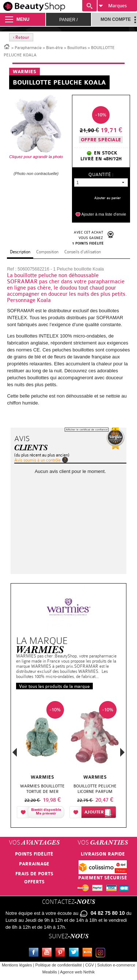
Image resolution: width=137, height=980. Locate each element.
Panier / (68, 20)
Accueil (7, 46)
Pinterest (62, 953)
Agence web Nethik (77, 972)
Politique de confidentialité (58, 965)
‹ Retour (21, 37)
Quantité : (101, 174)
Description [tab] (20, 252)
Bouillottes (77, 48)
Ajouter (94, 812)
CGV (90, 965)
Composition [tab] (47, 252)
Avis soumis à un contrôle (37, 460)
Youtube (48, 953)
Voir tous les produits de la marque (54, 686)
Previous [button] (15, 754)
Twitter (75, 953)
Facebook (35, 953)
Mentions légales (17, 965)
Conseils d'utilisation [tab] (83, 252)
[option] (42, 759)
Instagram (102, 953)
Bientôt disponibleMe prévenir (46, 812)
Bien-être (54, 48)
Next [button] (122, 752)
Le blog (89, 953)
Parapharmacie (28, 48)
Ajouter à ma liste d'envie (104, 214)
